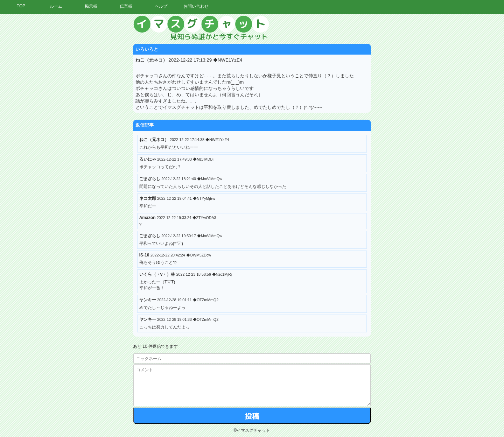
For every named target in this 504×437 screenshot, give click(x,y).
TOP (21, 6)
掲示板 (91, 6)
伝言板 (126, 6)
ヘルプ (161, 6)
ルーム (56, 6)
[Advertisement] (439, 121)
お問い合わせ (196, 6)
